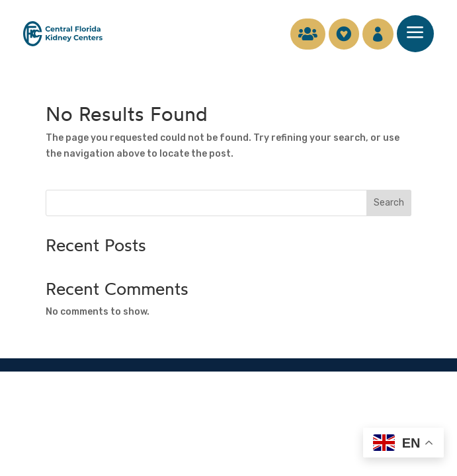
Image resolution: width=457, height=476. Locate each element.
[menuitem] (301, 34)
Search (389, 203)
